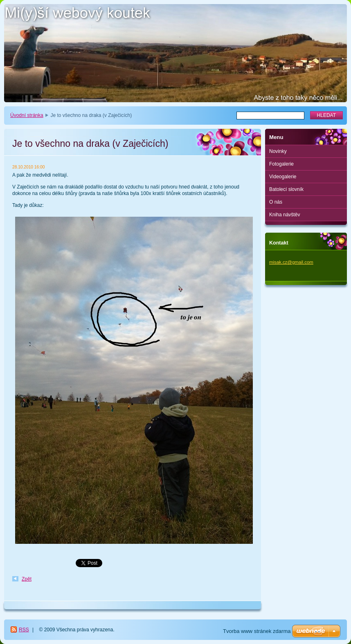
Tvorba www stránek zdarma (257, 631)
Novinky (278, 151)
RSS (24, 630)
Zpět (27, 579)
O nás (276, 202)
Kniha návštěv (285, 215)
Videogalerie (283, 177)
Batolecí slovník (286, 189)
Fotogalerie (281, 164)
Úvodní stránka (27, 115)
